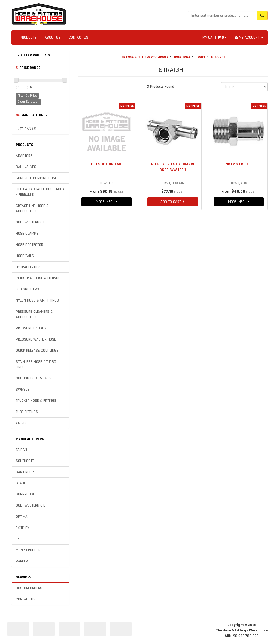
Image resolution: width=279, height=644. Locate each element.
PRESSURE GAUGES (31, 328)
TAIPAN (28, 129)
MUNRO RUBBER (28, 550)
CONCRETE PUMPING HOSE (36, 178)
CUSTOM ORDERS (29, 588)
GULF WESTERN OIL (30, 222)
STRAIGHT (218, 57)
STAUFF (22, 483)
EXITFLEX (22, 528)
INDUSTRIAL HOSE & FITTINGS (38, 278)
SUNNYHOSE (25, 494)
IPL (18, 539)
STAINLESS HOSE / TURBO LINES (36, 364)
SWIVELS (23, 390)
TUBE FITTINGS (27, 412)
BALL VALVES (26, 167)
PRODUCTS (28, 38)
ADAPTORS (24, 156)
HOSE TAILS (25, 256)
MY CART (215, 38)
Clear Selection (28, 102)
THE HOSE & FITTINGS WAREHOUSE (144, 57)
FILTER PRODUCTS (33, 55)
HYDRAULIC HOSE (29, 267)
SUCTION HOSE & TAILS (34, 378)
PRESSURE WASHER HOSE (36, 339)
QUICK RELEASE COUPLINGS (37, 351)
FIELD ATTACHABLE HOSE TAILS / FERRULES (40, 192)
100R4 (201, 57)
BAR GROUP (25, 472)
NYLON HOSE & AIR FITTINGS (37, 300)
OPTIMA (22, 517)
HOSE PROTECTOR (29, 245)
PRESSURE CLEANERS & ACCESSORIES (34, 314)
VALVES (22, 423)
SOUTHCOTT (25, 461)
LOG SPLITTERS (27, 289)
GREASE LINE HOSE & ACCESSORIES (32, 208)
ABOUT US (53, 38)
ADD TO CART (172, 202)
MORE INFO (107, 202)
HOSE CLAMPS (27, 234)
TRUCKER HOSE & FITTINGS (36, 401)
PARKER (22, 561)
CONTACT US (78, 38)
